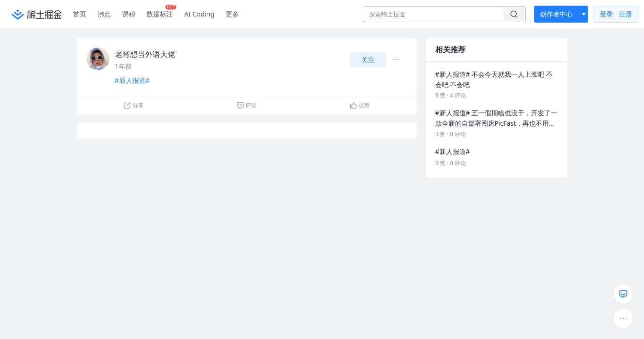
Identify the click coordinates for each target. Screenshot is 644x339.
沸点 (104, 14)
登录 (616, 14)
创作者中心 (556, 14)
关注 (368, 60)
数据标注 (161, 12)
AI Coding (199, 14)
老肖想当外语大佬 (145, 54)
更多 (232, 14)
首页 (80, 14)
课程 (129, 14)
